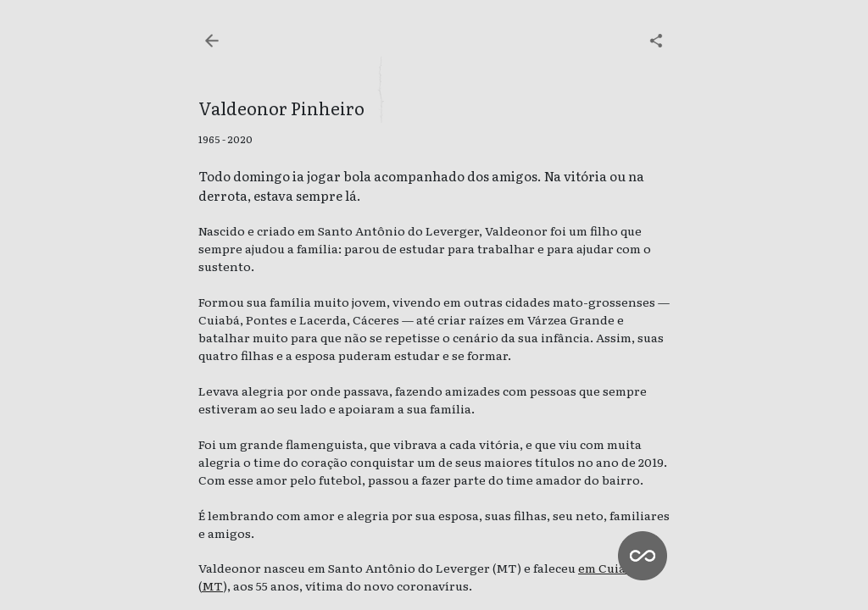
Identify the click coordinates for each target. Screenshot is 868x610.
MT (212, 585)
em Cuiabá (609, 568)
